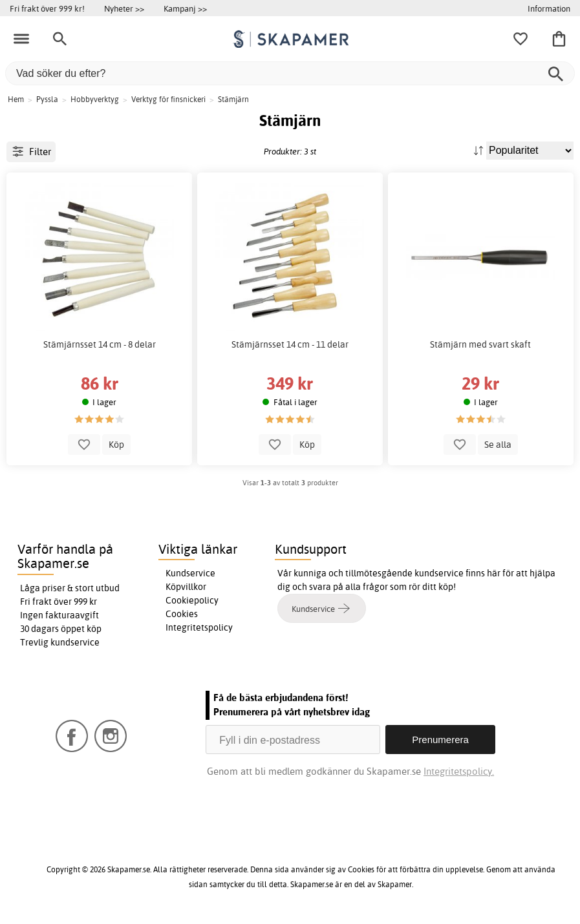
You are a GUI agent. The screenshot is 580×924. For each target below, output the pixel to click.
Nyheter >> (124, 8)
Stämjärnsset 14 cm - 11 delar (290, 344)
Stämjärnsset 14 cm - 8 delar (100, 344)
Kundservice (190, 573)
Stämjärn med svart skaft (480, 344)
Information (549, 8)
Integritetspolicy (199, 627)
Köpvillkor (186, 587)
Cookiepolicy (192, 600)
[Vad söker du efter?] (290, 73)
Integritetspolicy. (459, 771)
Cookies (182, 614)
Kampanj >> (185, 8)
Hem (16, 99)
